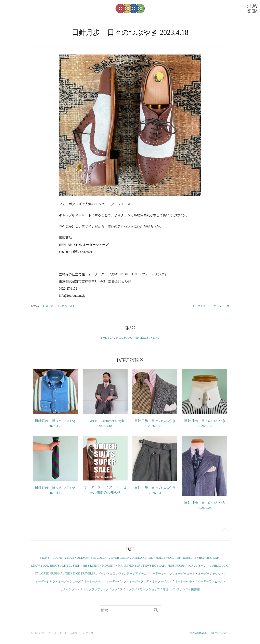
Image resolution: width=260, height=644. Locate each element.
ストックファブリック (94, 589)
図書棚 (195, 589)
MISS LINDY (91, 566)
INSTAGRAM (197, 633)
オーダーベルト (185, 581)
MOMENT (108, 566)
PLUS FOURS (176, 566)
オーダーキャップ (161, 573)
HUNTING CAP (209, 558)
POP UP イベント (199, 566)
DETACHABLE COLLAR (93, 558)
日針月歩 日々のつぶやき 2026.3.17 (155, 423)
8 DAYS (45, 558)
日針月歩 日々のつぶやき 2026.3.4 (155, 490)
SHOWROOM (252, 8)
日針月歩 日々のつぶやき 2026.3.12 (55, 490)
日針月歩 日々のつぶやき (59, 306)
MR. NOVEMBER (129, 566)
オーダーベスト (162, 581)
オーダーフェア (139, 581)
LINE (156, 338)
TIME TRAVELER (84, 573)
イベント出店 (107, 573)
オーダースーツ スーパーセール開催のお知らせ (105, 490)
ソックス (117, 589)
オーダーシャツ (45, 581)
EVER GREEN (120, 558)
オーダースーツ (94, 581)
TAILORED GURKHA (49, 573)
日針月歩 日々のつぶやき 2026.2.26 (205, 505)
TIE (68, 573)
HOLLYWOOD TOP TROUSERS (176, 558)
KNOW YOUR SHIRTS (45, 566)
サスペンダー (69, 589)
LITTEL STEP (71, 566)
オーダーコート (185, 573)
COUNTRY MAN (63, 558)
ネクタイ (131, 589)
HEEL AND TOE (200, 306)
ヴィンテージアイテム (132, 573)
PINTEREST (142, 338)
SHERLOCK (220, 566)
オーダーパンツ (116, 581)
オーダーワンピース (210, 581)
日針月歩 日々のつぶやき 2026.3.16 (205, 423)
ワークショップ (150, 589)
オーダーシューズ (219, 306)
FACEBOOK (124, 338)
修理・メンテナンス (175, 589)
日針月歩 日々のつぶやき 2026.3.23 (55, 423)
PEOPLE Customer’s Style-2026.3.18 (105, 423)
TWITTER (107, 338)
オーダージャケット (211, 573)
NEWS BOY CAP (154, 566)
